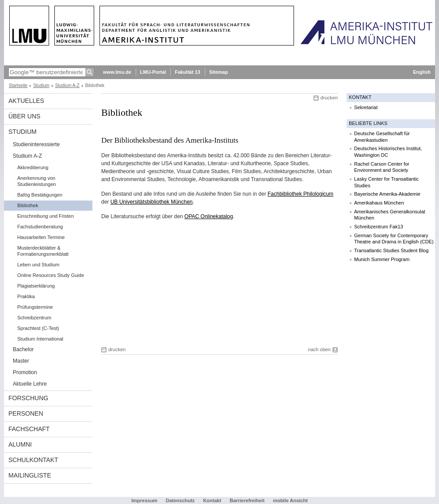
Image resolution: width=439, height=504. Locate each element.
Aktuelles (26, 101)
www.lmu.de (117, 72)
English (422, 72)
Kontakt (212, 500)
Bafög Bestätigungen (40, 195)
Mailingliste (30, 475)
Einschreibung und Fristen (46, 216)
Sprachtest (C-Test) (38, 328)
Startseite (18, 85)
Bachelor (23, 349)
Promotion (25, 372)
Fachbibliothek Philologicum (300, 194)
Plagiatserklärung (36, 286)
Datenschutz (180, 500)
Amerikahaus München (379, 203)
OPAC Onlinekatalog (209, 216)
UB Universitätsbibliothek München (152, 202)
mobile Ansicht (290, 500)
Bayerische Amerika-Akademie (387, 194)
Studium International (40, 339)
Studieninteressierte (36, 144)
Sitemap (219, 72)
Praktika (26, 296)
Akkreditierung (33, 167)
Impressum (144, 500)
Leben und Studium (38, 265)
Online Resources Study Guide (51, 275)
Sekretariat (366, 107)
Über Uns (24, 116)
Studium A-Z (67, 85)
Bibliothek (28, 205)
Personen (26, 413)
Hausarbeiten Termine (41, 237)
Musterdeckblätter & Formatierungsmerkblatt (43, 251)
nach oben (319, 349)
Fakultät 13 (187, 72)
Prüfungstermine (35, 307)
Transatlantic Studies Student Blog (391, 250)
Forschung (28, 398)
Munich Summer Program (382, 259)
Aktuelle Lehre (30, 384)
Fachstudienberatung (40, 227)
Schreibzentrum (34, 318)
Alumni (20, 444)
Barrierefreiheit (248, 500)
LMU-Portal (153, 72)
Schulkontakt (33, 460)
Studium (41, 85)
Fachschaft (29, 429)
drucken (329, 98)
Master (21, 361)
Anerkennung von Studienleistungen (36, 181)
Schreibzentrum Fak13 (379, 227)
